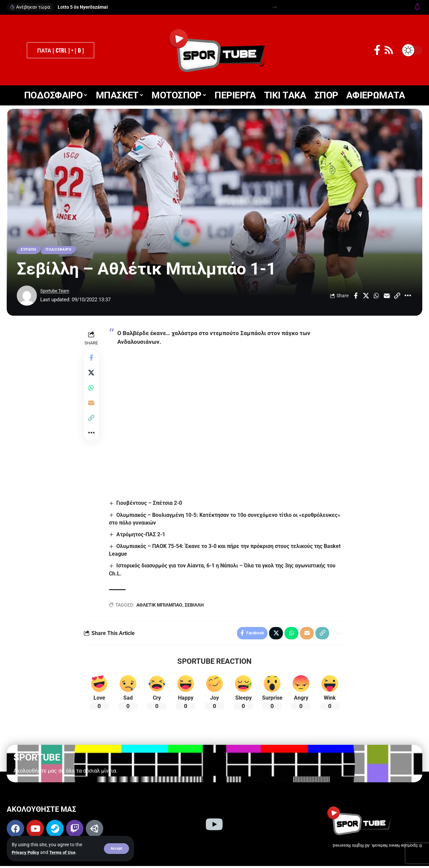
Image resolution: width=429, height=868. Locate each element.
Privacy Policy (27, 852)
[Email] (387, 297)
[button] (116, 849)
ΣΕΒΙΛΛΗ (195, 606)
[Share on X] (366, 297)
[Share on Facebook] (356, 297)
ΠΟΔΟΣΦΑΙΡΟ (63, 250)
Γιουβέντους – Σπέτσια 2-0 (150, 504)
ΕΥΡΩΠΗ (30, 250)
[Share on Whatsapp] (376, 297)
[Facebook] (377, 50)
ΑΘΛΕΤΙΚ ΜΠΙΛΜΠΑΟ (160, 606)
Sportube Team (57, 292)
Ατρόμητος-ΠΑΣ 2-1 (142, 535)
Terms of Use (66, 852)
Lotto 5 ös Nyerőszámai (83, 7)
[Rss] (389, 50)
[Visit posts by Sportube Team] (27, 297)
